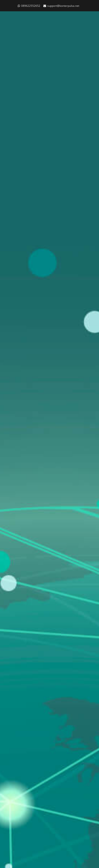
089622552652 (31, 6)
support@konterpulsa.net (63, 6)
